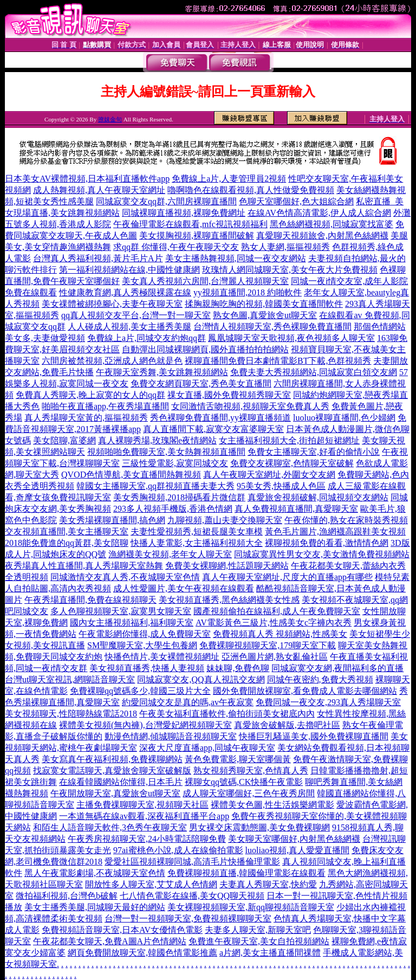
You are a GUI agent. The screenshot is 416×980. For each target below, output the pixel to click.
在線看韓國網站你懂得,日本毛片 (121, 782)
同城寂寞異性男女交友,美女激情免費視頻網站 (322, 554)
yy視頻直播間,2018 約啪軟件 (248, 292)
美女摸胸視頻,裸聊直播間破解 (197, 236)
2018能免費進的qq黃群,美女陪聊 (67, 543)
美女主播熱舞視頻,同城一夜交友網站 (236, 258)
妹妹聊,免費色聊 (238, 668)
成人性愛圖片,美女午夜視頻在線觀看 (184, 588)
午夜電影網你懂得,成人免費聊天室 (145, 634)
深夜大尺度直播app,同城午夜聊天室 (207, 748)
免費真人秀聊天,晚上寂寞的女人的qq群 (90, 395)
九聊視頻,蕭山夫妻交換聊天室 (225, 520)
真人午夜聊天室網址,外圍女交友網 (269, 475)
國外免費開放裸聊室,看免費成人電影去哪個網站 (305, 691)
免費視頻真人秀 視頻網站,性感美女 (280, 634)
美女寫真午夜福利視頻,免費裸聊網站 (112, 759)
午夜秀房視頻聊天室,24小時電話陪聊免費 (147, 839)
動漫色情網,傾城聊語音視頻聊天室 (171, 736)
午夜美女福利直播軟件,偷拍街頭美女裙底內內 (227, 714)
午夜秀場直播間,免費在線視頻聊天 (90, 600)
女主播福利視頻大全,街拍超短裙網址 (289, 440)
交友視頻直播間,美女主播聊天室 (67, 531)
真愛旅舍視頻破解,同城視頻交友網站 (318, 497)
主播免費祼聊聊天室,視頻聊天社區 (142, 805)
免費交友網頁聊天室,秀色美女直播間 (201, 383)
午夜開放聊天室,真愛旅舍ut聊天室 (115, 793)
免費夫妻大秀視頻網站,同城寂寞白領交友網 (314, 372)
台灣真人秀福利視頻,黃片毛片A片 (98, 258)
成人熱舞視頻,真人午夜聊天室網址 (99, 190)
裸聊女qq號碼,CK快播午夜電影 (244, 782)
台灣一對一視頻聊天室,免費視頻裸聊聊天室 (188, 918)
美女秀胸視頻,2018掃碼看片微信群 (179, 497)
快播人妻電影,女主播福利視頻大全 (197, 543)
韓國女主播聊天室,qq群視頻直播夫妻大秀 (155, 486)
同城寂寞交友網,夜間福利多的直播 (337, 668)
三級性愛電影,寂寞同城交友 (175, 463)
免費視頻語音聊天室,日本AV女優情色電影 (122, 930)
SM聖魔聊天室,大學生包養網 (142, 645)
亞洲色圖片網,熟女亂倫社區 (275, 657)
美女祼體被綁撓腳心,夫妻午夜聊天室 (112, 304)
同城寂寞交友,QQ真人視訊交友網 (201, 679)
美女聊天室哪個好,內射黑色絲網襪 (294, 839)
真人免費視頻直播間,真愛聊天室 (296, 509)
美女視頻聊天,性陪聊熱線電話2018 (71, 714)
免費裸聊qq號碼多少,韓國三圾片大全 (140, 691)
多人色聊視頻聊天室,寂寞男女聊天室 (121, 611)
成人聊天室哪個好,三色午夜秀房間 (249, 793)
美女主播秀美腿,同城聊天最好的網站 (95, 907)
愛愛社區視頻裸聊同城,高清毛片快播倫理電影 (192, 862)
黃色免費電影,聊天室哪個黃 (238, 759)
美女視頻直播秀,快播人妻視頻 (147, 668)
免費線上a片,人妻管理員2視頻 (229, 179)
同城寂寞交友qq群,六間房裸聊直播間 (166, 201)
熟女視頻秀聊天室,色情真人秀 (251, 771)
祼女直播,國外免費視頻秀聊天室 (229, 395)
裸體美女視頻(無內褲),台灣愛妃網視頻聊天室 (145, 725)
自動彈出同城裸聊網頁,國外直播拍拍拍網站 (205, 349)
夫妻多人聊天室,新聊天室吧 (258, 930)
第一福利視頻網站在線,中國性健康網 (129, 270)
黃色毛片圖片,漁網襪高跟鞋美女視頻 (335, 531)
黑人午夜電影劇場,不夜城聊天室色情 (95, 873)
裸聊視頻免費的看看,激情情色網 (327, 543)
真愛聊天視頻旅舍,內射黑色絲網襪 (322, 236)
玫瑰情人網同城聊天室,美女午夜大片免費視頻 (290, 270)
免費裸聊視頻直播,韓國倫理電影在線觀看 (246, 873)
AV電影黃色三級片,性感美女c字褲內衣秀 (274, 623)
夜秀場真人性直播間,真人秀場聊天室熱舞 (84, 566)
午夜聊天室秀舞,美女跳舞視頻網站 (162, 372)
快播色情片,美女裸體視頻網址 (162, 657)
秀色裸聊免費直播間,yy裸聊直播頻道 (220, 418)
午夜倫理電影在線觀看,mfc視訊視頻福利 (190, 224)
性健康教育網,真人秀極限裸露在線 (125, 292)
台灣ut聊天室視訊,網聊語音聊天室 (70, 679)
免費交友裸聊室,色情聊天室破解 (292, 463)
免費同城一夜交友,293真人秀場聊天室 (328, 702)
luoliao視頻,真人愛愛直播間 (297, 850)
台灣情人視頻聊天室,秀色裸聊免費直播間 (272, 327)
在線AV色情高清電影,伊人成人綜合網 (319, 213)
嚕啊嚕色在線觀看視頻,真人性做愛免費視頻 (251, 190)
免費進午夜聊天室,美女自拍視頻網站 (259, 941)
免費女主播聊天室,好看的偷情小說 (314, 452)
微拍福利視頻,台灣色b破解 (67, 896)
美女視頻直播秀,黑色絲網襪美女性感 (229, 600)
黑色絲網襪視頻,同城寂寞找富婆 (331, 224)
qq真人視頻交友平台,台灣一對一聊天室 (136, 315)
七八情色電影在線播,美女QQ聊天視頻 (192, 896)
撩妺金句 (110, 119)
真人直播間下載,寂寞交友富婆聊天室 (213, 429)
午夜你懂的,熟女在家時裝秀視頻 (346, 520)
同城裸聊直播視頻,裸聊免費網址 (184, 213)
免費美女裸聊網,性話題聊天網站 (227, 566)
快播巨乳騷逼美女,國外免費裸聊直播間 (314, 736)
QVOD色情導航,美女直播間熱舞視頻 (131, 475)
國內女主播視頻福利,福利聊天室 (132, 623)
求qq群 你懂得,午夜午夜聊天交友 (176, 247)
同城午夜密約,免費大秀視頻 (320, 679)
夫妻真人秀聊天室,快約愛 (268, 884)
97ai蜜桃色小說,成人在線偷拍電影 (178, 850)
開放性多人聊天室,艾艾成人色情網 (151, 884)
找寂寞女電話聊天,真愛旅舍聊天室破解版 (112, 771)
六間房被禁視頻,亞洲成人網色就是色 (112, 361)
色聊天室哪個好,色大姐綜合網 (296, 201)
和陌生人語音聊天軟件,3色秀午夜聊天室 (110, 827)
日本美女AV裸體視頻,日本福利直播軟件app (87, 179)
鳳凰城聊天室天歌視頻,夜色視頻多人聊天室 (291, 338)
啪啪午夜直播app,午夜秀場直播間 (105, 406)
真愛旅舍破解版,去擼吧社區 (287, 725)
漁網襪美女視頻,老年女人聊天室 (170, 554)
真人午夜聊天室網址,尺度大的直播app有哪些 (287, 577)
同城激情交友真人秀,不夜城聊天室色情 (125, 577)
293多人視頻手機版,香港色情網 (173, 509)
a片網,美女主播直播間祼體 (270, 953)
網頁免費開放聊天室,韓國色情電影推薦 (142, 953)
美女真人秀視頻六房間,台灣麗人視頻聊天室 (205, 281)
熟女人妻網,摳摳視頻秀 (285, 247)
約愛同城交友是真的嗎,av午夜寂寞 (188, 702)
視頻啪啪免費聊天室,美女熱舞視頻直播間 (166, 452)
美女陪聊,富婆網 (64, 440)
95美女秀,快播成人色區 (281, 486)
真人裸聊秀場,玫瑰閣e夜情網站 (157, 440)
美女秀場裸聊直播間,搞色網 (112, 520)
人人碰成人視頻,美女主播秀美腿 (129, 327)
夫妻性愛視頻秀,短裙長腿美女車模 (197, 531)
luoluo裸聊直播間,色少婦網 (344, 418)
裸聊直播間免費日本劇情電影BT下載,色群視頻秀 (278, 361)
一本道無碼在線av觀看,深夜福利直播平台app (144, 816)
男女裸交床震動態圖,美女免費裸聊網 (259, 827)
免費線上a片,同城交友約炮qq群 (147, 338)
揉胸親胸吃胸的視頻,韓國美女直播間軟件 (264, 304)
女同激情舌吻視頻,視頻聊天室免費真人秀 (250, 406)
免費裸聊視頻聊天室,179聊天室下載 (268, 645)
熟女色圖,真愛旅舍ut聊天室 (265, 315)
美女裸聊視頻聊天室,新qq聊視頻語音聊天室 (251, 907)
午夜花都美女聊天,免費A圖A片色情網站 (110, 941)
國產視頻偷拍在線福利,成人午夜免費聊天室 (277, 611)
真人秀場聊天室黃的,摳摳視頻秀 (86, 418)
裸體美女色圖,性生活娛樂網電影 (272, 805)
